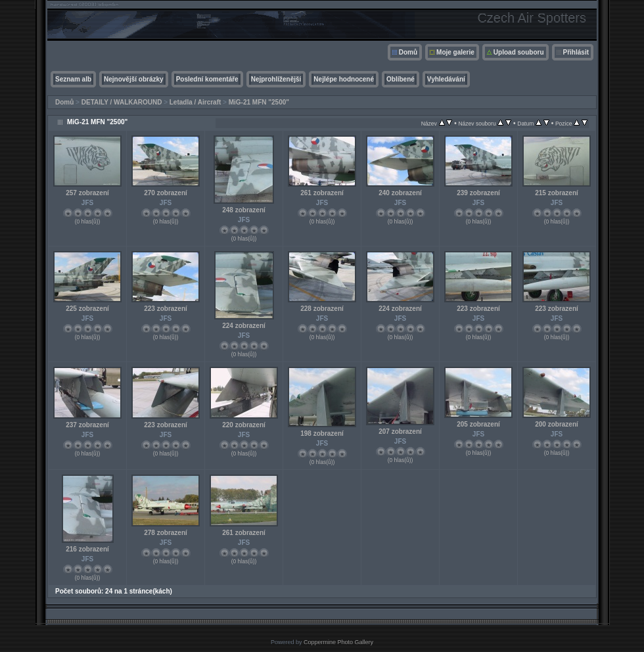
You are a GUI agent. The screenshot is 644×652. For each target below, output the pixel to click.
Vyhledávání (446, 79)
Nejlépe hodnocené (344, 79)
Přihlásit (576, 52)
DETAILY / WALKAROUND (122, 102)
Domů (408, 52)
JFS (87, 203)
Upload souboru (519, 52)
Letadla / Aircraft (195, 102)
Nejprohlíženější (276, 79)
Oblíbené (401, 79)
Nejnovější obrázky (134, 79)
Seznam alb (73, 79)
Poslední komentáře (207, 79)
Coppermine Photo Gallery (338, 642)
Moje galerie (455, 52)
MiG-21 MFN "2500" (259, 102)
